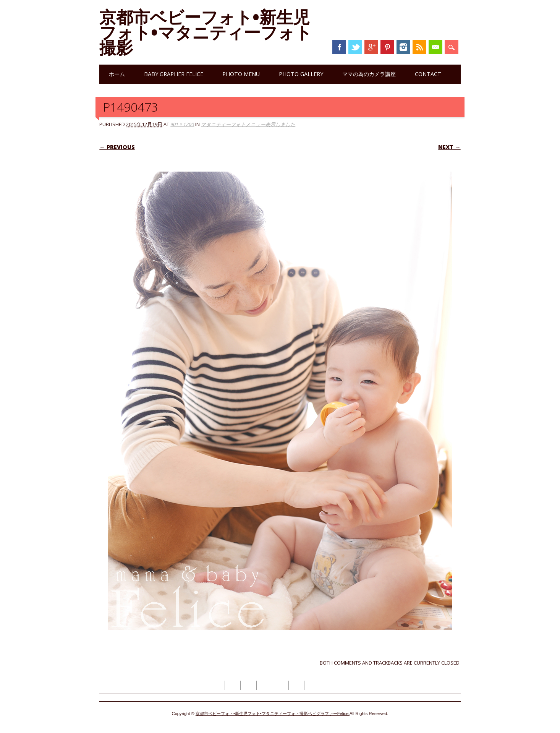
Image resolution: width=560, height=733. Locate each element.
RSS (419, 47)
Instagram (403, 47)
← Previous (117, 147)
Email (435, 47)
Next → (449, 147)
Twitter (355, 47)
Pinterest (387, 47)
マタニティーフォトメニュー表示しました (248, 124)
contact (428, 74)
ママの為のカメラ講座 (369, 74)
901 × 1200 (182, 124)
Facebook (339, 47)
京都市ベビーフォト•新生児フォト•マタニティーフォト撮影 (206, 32)
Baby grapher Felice (174, 74)
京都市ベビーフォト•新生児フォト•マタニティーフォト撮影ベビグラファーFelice (273, 714)
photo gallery (301, 74)
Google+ (371, 47)
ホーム (117, 74)
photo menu (241, 74)
